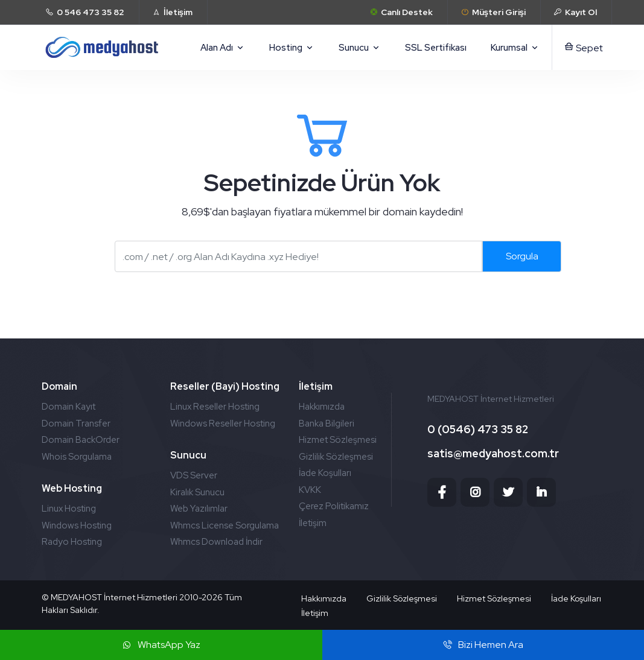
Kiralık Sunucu (197, 492)
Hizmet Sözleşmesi (338, 440)
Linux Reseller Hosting (215, 407)
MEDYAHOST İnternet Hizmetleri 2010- (126, 597)
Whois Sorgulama (77, 457)
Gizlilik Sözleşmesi (336, 457)
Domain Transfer (76, 424)
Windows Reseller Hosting (223, 424)
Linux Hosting (69, 509)
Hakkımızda (322, 407)
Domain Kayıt (69, 407)
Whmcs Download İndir (216, 542)
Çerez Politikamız (334, 506)
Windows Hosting (77, 525)
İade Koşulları (325, 473)
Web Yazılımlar (199, 509)
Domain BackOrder (81, 440)
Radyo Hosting (72, 542)
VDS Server (194, 475)
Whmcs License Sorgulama (225, 525)
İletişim (313, 523)
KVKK (310, 490)
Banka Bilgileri (327, 424)
